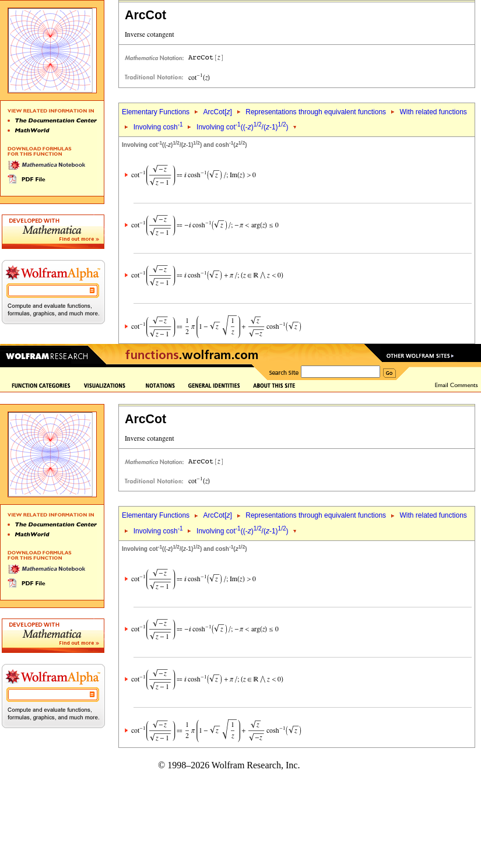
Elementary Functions (156, 112)
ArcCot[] (217, 112)
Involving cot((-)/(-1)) (242, 127)
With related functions (433, 112)
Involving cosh (158, 127)
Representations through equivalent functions (316, 112)
